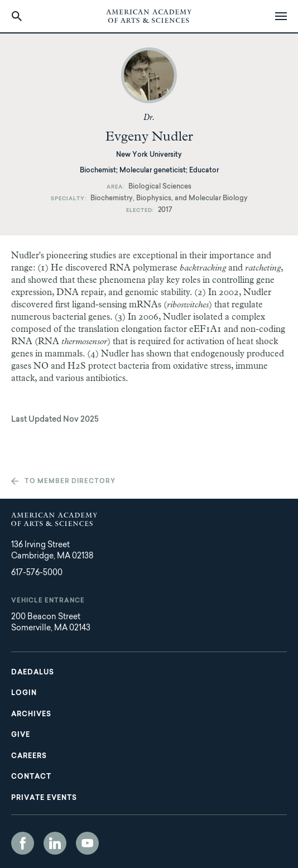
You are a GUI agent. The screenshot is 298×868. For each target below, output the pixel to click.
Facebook (23, 843)
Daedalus (33, 673)
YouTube (87, 843)
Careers (29, 756)
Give (21, 735)
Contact (31, 777)
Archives (31, 715)
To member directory (70, 482)
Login (24, 693)
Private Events (44, 798)
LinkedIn (55, 843)
